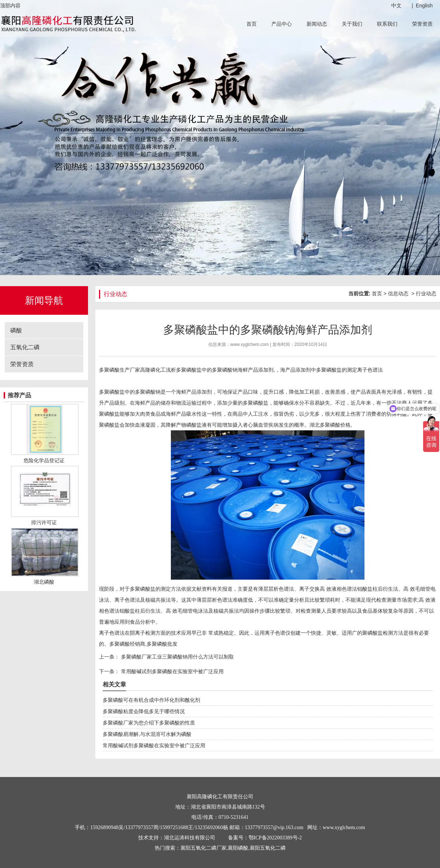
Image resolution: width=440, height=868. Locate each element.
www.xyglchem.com (250, 344)
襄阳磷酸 (238, 848)
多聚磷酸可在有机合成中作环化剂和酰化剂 (151, 700)
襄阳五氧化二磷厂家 (203, 848)
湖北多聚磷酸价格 (330, 425)
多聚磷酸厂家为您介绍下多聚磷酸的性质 (149, 723)
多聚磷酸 (222, 370)
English (424, 6)
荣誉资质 (422, 24)
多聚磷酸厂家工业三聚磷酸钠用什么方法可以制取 (177, 657)
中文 (396, 6)
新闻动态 (317, 24)
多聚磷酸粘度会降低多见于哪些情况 (144, 711)
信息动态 (398, 293)
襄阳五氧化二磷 (268, 848)
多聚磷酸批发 (162, 644)
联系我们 (387, 24)
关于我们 (352, 24)
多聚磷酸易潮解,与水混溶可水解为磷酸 (147, 734)
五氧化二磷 (25, 347)
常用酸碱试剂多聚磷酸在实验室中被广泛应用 (172, 671)
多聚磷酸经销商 (127, 644)
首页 (252, 24)
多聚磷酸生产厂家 (120, 370)
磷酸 (16, 330)
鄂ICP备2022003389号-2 (275, 838)
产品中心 (282, 24)
